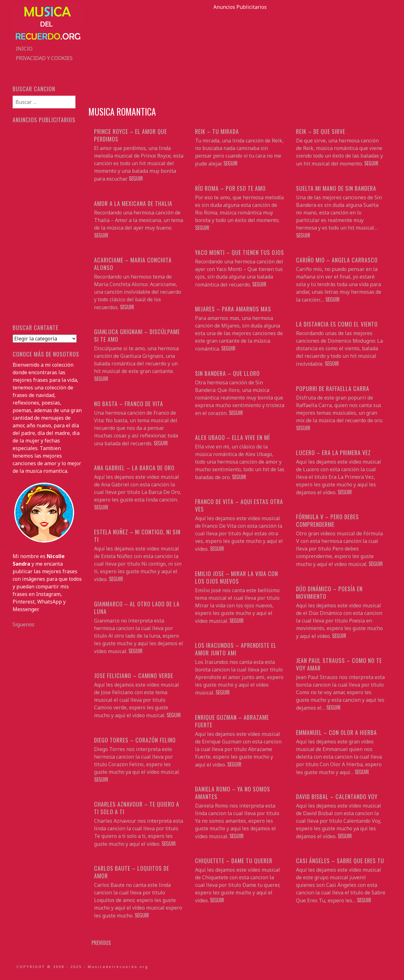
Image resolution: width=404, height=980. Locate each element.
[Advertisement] (240, 55)
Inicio (24, 49)
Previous (101, 943)
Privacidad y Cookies (44, 58)
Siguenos (24, 624)
